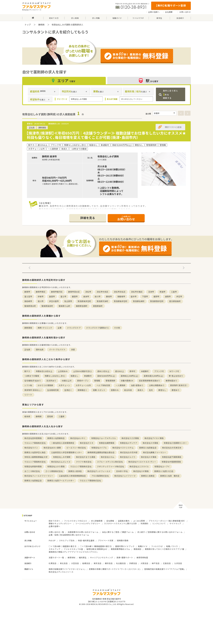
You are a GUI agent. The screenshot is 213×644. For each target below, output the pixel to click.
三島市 (174, 292)
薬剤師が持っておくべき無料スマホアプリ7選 (164, 549)
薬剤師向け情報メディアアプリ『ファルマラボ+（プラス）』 (73, 552)
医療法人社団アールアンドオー (61, 480)
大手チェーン (64, 385)
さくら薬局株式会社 (54, 471)
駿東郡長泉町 (47, 306)
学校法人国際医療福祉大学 (36, 457)
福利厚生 (83, 557)
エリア (64, 81)
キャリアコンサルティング (102, 557)
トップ (28, 25)
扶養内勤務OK (127, 381)
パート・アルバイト (57, 349)
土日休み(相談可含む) (82, 371)
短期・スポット (99, 390)
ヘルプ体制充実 (103, 385)
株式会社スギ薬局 (150, 443)
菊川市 (41, 301)
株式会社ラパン (31, 448)
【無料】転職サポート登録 (171, 5)
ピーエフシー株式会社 (76, 448)
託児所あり (51, 381)
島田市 (52, 296)
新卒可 (132, 371)
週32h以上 (120, 371)
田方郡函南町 (175, 301)
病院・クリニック (45, 328)
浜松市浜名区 (120, 292)
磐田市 (75, 296)
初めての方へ (54, 521)
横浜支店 (109, 563)
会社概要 (169, 12)
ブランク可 (159, 371)
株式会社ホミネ (87, 443)
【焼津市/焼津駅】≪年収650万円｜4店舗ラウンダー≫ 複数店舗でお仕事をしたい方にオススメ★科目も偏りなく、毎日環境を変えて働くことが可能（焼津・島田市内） (106, 135)
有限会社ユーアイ (162, 466)
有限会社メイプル (99, 448)
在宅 (151, 390)
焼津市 (86, 296)
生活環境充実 (53, 390)
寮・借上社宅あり (176, 376)
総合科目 (128, 390)
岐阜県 (27, 416)
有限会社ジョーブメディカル (104, 438)
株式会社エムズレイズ (61, 462)
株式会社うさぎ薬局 (130, 438)
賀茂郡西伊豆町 (157, 301)
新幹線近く (82, 390)
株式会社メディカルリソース (61, 572)
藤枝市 (109, 296)
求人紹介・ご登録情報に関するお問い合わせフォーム (160, 532)
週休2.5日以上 (103, 371)
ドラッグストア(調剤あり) (97, 328)
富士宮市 (28, 296)
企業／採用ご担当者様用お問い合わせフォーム (69, 535)
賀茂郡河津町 (103, 301)
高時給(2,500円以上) (129, 376)
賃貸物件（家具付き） (179, 385)
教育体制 (71, 557)
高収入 (140, 390)
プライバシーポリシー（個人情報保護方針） (167, 521)
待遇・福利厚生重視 (86, 540)
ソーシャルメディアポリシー (88, 523)
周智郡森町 (98, 306)
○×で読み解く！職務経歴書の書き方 (96, 546)
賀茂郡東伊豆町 (84, 301)
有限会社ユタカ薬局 (56, 466)
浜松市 (88, 292)
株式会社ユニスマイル (139, 466)
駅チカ (27, 371)
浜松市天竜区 (137, 292)
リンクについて (159, 523)
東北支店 (64, 563)
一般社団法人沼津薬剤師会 (63, 443)
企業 (60, 328)
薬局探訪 (137, 549)
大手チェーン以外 (83, 385)
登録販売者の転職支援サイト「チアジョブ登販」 (164, 569)
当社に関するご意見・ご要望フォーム (118, 532)
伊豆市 (179, 296)
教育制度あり (171, 381)
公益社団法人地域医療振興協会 (72, 476)
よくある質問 (139, 521)
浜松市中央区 (103, 292)
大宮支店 (75, 563)
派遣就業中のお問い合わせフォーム (83, 532)
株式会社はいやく (78, 438)
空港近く (68, 390)
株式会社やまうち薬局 (86, 457)
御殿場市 (121, 296)
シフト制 (28, 385)
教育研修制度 (142, 557)
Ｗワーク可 (174, 371)
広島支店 (167, 563)
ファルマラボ (157, 546)
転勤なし (75, 376)
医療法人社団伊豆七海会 (35, 452)
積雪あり (176, 390)
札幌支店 (53, 563)
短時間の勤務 (123, 540)
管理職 (97, 381)
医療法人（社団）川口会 (164, 471)
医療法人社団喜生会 (148, 448)
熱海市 (162, 292)
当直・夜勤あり (137, 385)
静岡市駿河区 (57, 292)
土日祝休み (63, 371)
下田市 (145, 296)
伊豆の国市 (54, 301)
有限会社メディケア (129, 443)
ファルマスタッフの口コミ (76, 521)
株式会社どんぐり (128, 457)
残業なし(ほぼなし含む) (55, 376)
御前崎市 (28, 301)
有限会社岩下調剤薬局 (172, 457)
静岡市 (27, 292)
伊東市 (41, 296)
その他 (117, 328)
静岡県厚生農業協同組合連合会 (101, 452)
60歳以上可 (67, 381)
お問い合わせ (185, 12)
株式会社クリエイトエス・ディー (142, 462)
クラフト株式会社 (84, 462)
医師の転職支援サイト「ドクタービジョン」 (67, 569)
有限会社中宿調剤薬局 (171, 462)
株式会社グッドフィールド (99, 471)
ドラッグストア (74, 328)
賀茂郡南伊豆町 (121, 301)
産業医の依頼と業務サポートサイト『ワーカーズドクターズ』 (115, 569)
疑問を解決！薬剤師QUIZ (97, 549)
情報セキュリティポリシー (60, 523)
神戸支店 (156, 563)
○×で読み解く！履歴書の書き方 (63, 546)
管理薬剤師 (110, 381)
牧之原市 (68, 301)
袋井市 (134, 296)
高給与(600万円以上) (106, 376)
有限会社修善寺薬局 (33, 466)
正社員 (27, 349)
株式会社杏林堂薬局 (33, 438)
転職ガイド (143, 546)
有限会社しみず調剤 (62, 457)
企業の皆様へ (154, 12)
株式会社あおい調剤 (52, 448)
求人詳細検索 (97, 521)
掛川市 (98, 296)
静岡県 (41, 25)
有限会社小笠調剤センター (175, 443)
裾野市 (156, 296)
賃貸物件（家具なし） (33, 390)
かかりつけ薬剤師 (45, 385)
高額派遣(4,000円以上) (153, 376)
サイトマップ (175, 523)
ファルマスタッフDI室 (73, 549)
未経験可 (145, 371)
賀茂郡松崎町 (139, 301)
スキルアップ (54, 549)
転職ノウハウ (172, 546)
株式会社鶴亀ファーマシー (155, 452)
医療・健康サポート (125, 557)
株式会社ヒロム (108, 457)
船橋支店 (86, 563)
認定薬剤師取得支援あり (149, 381)
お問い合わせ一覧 (56, 532)
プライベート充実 (106, 540)
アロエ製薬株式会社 (100, 476)
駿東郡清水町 (30, 306)
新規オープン (83, 381)
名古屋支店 (121, 563)
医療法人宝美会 (148, 476)
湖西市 (168, 296)
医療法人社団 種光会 (170, 476)
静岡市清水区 (74, 292)
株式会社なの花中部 (129, 452)
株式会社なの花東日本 (172, 448)
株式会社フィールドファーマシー (39, 476)
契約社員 (40, 349)
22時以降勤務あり (157, 385)
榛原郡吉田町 (82, 306)
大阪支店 (144, 563)
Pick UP (52, 540)
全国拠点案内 (124, 521)
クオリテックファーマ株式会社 (110, 466)
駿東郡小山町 (64, 306)
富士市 (63, 296)
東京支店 (97, 563)
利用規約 (145, 523)
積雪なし (162, 390)
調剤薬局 (28, 328)
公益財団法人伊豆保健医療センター (67, 452)
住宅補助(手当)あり (33, 381)
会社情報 (110, 521)
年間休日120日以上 (44, 371)
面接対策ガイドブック (125, 546)
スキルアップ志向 (67, 540)
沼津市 (151, 292)
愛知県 (50, 416)
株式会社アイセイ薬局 (154, 438)
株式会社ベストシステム (123, 448)
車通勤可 (88, 376)
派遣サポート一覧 (56, 557)
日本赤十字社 (122, 471)
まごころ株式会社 (32, 471)
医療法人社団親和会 (56, 438)
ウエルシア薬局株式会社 (35, 443)
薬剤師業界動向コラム (120, 549)
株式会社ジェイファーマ (125, 476)
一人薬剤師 (120, 385)
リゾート (28, 395)
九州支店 (178, 563)
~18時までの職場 (32, 376)
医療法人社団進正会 (33, 480)
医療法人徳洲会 (75, 471)
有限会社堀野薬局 (107, 443)
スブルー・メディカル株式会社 (110, 462)
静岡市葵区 (41, 292)
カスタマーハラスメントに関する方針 (120, 523)
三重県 (61, 416)
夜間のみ (115, 390)
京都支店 (133, 563)
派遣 (73, 349)
